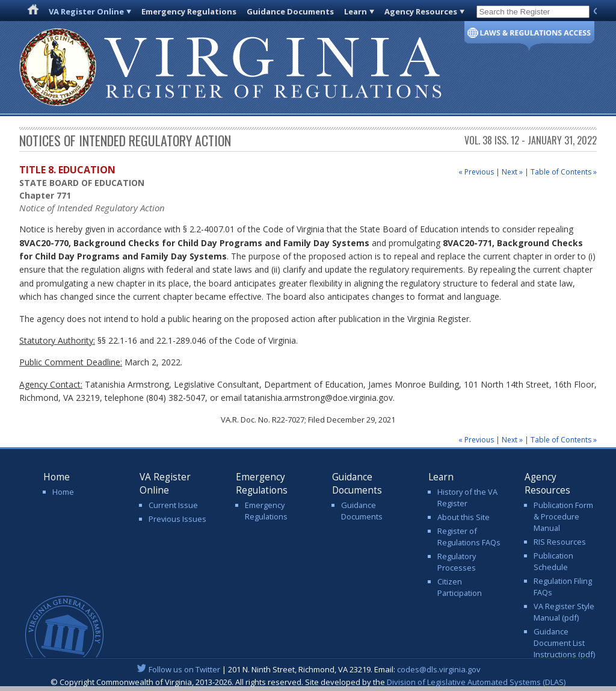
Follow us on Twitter (184, 669)
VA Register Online (86, 11)
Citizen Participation (460, 587)
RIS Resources (560, 542)
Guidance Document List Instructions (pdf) (564, 643)
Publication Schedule (553, 561)
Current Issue (173, 505)
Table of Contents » (564, 172)
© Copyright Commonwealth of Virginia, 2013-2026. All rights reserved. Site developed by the (308, 682)
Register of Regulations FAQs (469, 537)
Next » (512, 172)
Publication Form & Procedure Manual (563, 516)
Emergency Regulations (189, 11)
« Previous (476, 172)
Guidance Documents (290, 11)
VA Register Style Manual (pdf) (564, 612)
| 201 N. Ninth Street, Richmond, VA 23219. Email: (308, 669)
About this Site (464, 517)
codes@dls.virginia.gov (439, 669)
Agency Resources (421, 11)
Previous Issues (177, 519)
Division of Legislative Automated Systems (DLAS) (476, 682)
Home (63, 492)
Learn (356, 11)
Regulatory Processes (457, 562)
